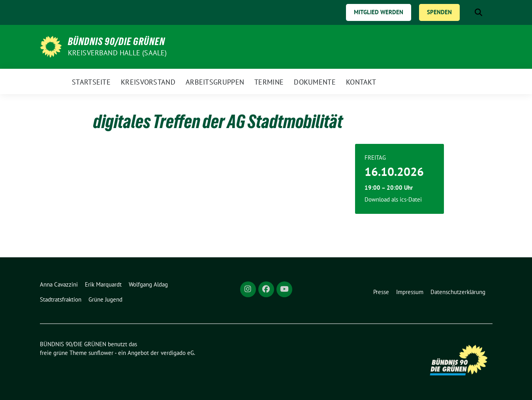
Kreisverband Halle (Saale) (117, 53)
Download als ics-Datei (393, 199)
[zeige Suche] (478, 12)
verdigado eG (177, 353)
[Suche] (467, 12)
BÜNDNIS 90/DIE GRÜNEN (117, 42)
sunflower (101, 353)
